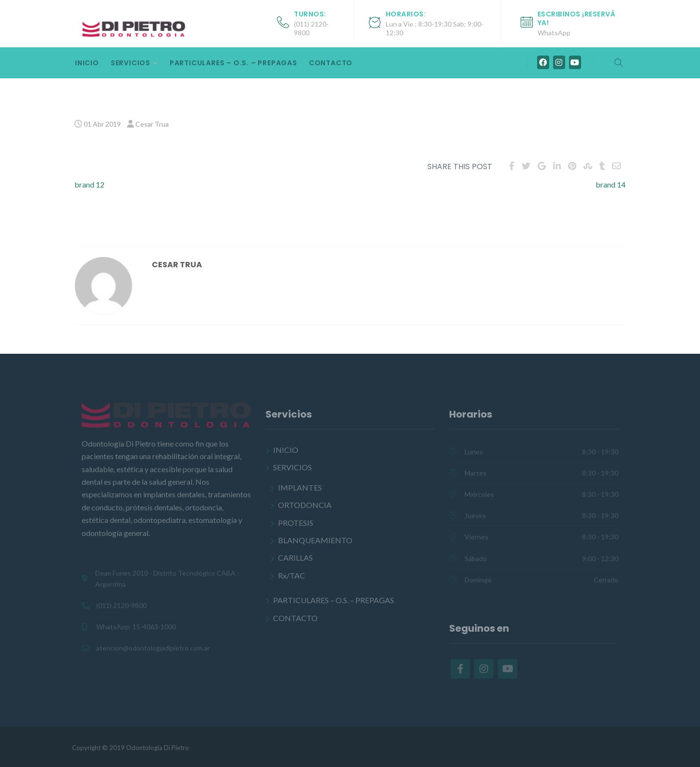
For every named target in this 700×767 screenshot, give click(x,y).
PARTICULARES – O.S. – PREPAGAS (233, 63)
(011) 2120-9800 (121, 605)
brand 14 (611, 184)
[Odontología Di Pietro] (135, 28)
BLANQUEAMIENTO (315, 540)
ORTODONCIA (305, 505)
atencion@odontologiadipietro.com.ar (153, 648)
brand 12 (89, 184)
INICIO (87, 63)
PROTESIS (296, 523)
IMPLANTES (300, 487)
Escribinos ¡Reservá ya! (577, 18)
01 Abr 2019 (102, 124)
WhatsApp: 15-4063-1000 (136, 627)
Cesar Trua (152, 124)
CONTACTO (331, 63)
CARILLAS (295, 557)
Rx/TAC (292, 575)
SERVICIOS (131, 63)
